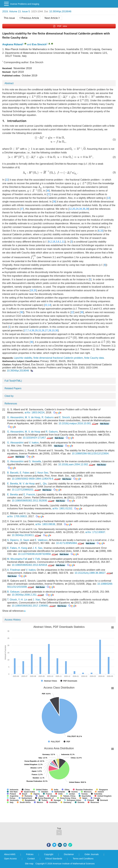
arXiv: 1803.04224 (34, 413)
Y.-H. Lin (23, 600)
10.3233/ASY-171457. (38, 438)
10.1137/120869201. (27, 490)
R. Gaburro (48, 417)
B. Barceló (13, 473)
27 (46, 331)
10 (53, 331)
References (11, 404)
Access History (13, 620)
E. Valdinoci (41, 540)
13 (109, 198)
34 (80, 209)
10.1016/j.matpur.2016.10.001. (79, 423)
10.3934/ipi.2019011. (27, 535)
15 (40, 331)
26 (43, 331)
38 (87, 209)
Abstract (9, 83)
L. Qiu (43, 484)
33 (102, 231)
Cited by (9, 396)
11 (63, 242)
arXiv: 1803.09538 (45, 524)
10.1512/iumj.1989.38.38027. (94, 573)
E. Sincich (65, 417)
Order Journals (92, 854)
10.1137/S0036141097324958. (38, 554)
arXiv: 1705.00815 (17, 516)
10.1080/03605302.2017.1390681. (34, 606)
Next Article (52, 18)
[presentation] (34, 97)
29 (36, 331)
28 (50, 331)
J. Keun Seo (42, 473)
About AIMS (10, 854)
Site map (29, 864)
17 (25, 331)
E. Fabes (25, 473)
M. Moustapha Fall (17, 559)
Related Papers (13, 388)
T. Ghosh (12, 600)
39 (33, 331)
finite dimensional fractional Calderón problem (58, 358)
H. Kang (23, 548)
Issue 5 (26, 11)
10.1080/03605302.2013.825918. (33, 565)
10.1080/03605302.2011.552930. (33, 501)
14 (49, 305)
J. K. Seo (37, 548)
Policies (30, 854)
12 (70, 209)
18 (54, 242)
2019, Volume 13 (11, 11)
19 (32, 290)
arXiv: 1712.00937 (95, 532)
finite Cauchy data (94, 358)
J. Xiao (37, 600)
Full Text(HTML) (13, 381)
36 (48, 191)
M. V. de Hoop (33, 417)
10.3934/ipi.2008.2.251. (28, 595)
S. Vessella (35, 461)
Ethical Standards (54, 859)
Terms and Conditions (83, 859)
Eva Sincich (39, 44)
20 (74, 209)
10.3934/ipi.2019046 (60, 11)
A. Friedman (14, 570)
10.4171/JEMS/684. (70, 543)
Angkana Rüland (12, 44)
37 (22, 209)
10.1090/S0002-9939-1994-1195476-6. (36, 479)
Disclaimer (69, 854)
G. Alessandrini (15, 417)
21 (49, 194)
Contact (31, 859)
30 (57, 331)
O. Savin (25, 540)
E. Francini (29, 495)
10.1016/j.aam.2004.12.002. (77, 464)
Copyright (49, 854)
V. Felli (36, 559)
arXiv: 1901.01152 (62, 508)
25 (35, 290)
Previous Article (29, 18)
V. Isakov (34, 443)
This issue (9, 18)
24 (77, 209)
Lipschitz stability (23, 358)
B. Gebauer (13, 592)
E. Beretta (13, 484)
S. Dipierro (13, 540)
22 (7, 180)
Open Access (10, 859)
